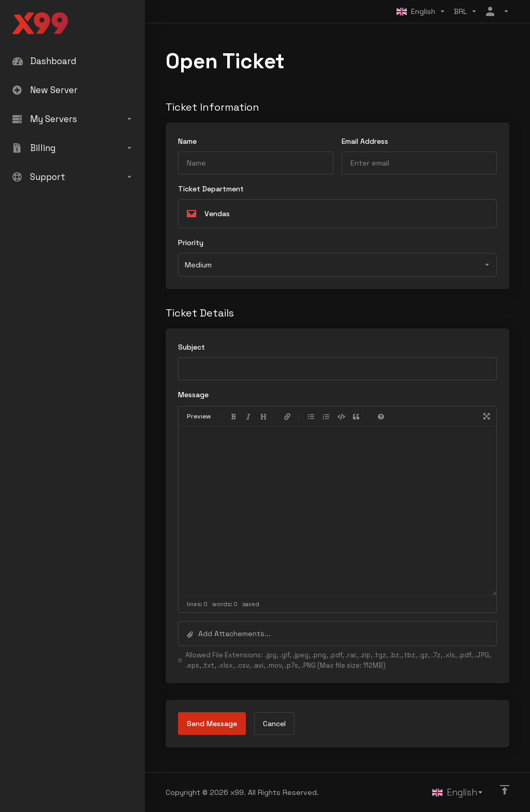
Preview (199, 416)
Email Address (365, 141)
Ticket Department (211, 189)
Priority (191, 243)
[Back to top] (505, 790)
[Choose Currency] (466, 11)
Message (193, 395)
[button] (337, 634)
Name (187, 141)
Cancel (274, 724)
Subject (192, 347)
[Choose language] (421, 11)
